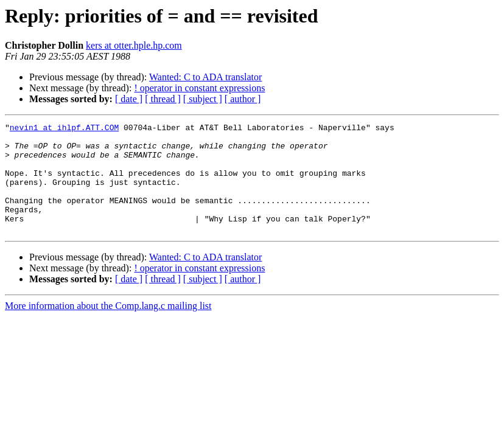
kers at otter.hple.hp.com (134, 45)
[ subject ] (203, 99)
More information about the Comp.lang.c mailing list (108, 328)
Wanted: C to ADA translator (205, 77)
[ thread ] (163, 99)
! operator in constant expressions (199, 88)
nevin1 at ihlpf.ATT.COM (64, 129)
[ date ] (129, 99)
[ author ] (243, 99)
